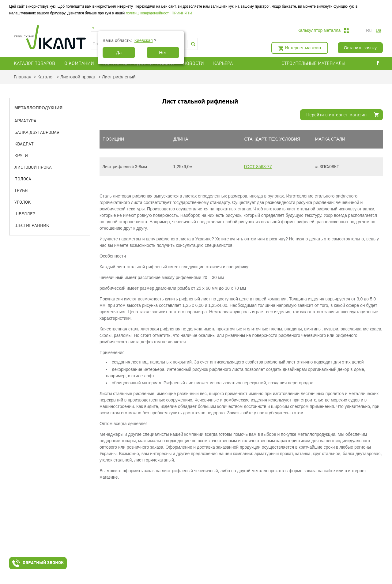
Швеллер (25, 214)
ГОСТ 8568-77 (258, 167)
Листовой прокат (78, 77)
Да (119, 53)
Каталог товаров (34, 63)
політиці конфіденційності (148, 13)
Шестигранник (32, 225)
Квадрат (24, 144)
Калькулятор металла (319, 30)
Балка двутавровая (37, 132)
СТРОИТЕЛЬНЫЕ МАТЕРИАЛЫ (313, 63)
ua (379, 30)
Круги (21, 156)
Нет (163, 53)
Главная (23, 77)
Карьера (223, 63)
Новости (194, 63)
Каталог (46, 77)
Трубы (21, 190)
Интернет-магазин (303, 48)
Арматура (25, 121)
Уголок (23, 202)
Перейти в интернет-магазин (336, 115)
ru (369, 30)
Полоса (23, 179)
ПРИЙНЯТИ (182, 13)
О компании (79, 63)
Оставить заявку (360, 48)
